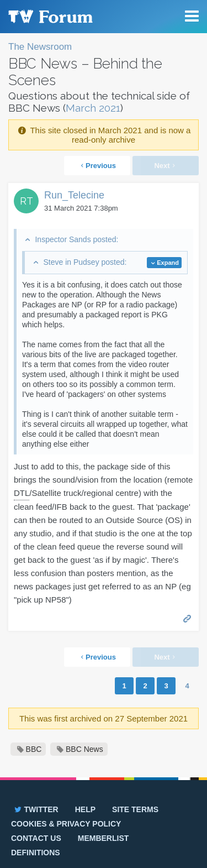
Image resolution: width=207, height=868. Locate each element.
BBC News (84, 749)
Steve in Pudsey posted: (85, 262)
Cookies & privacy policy (66, 824)
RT (26, 201)
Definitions (36, 853)
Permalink (187, 618)
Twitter (36, 809)
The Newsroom (40, 47)
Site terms (135, 809)
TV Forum (50, 17)
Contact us (36, 838)
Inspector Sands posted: (76, 239)
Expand (168, 263)
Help (85, 809)
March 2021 (93, 108)
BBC (34, 749)
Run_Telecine (74, 195)
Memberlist (104, 838)
